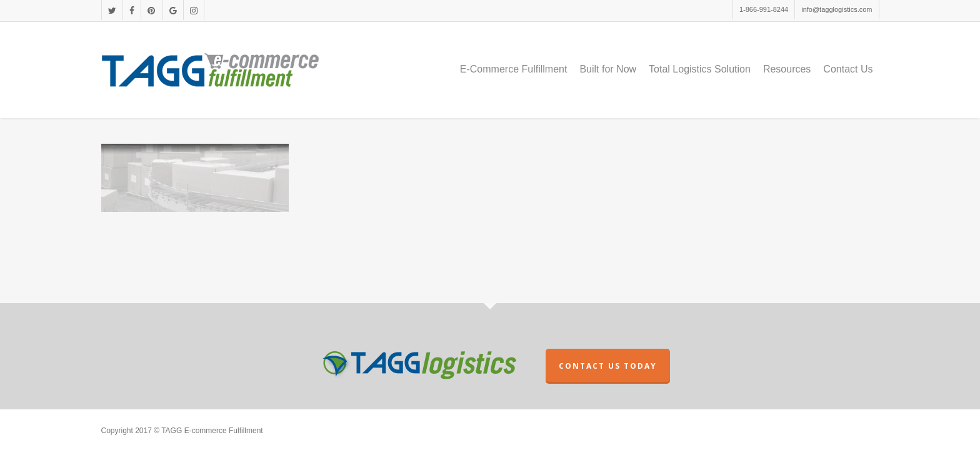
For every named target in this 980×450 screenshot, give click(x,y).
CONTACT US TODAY (608, 366)
